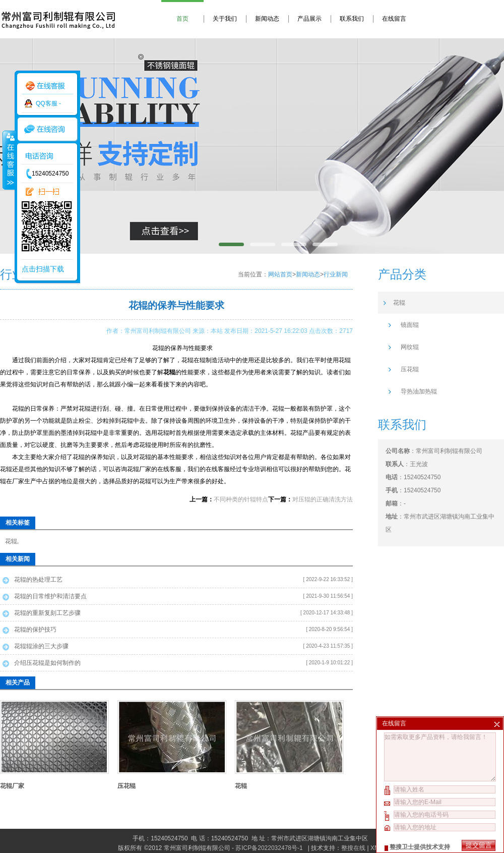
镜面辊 (410, 325)
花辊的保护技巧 (35, 630)
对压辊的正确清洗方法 (323, 499)
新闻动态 (267, 19)
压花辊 (127, 786)
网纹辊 (410, 347)
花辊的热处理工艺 (38, 580)
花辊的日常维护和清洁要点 (50, 596)
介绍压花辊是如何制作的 (47, 663)
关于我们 (225, 19)
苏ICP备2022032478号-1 (270, 848)
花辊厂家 (12, 786)
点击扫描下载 (43, 269)
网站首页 (280, 274)
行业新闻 (336, 274)
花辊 (11, 541)
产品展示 (309, 19)
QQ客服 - (48, 103)
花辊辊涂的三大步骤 (41, 646)
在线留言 (394, 19)
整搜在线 (353, 848)
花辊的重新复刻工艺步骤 (47, 613)
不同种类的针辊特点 (241, 499)
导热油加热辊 (419, 391)
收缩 (9, 160)
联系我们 (352, 19)
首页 (182, 19)
